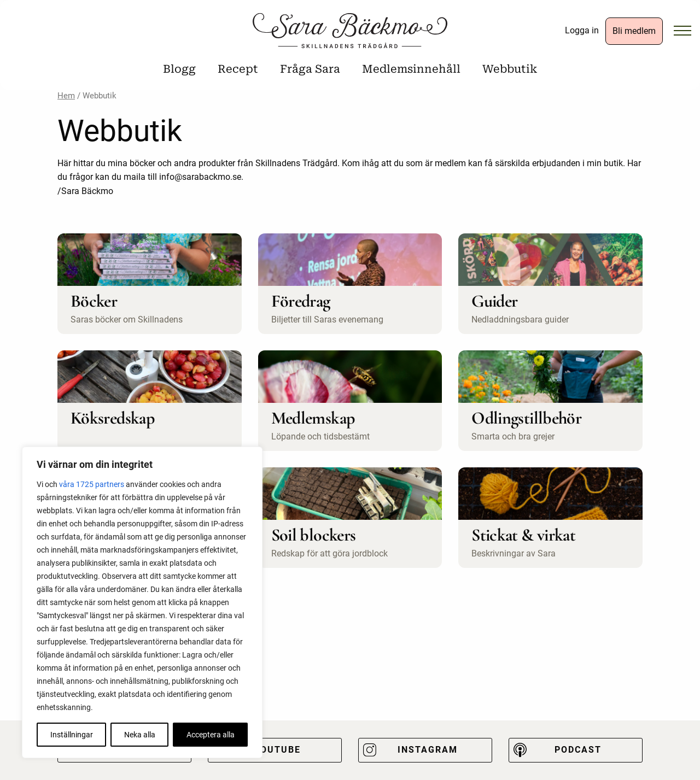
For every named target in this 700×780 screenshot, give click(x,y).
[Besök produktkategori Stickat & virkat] (550, 518)
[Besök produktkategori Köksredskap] (150, 401)
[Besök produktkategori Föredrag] (350, 284)
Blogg (179, 69)
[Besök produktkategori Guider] (550, 284)
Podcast (578, 750)
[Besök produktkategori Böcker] (150, 284)
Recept (238, 69)
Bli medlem (634, 31)
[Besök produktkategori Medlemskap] (350, 401)
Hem (66, 96)
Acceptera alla (211, 735)
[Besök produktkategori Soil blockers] (350, 518)
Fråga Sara (310, 69)
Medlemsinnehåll (411, 69)
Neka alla (140, 735)
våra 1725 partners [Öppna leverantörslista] (92, 484)
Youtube (277, 750)
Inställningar (72, 735)
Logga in (582, 30)
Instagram (428, 750)
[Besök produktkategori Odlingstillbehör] (550, 401)
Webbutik (510, 69)
